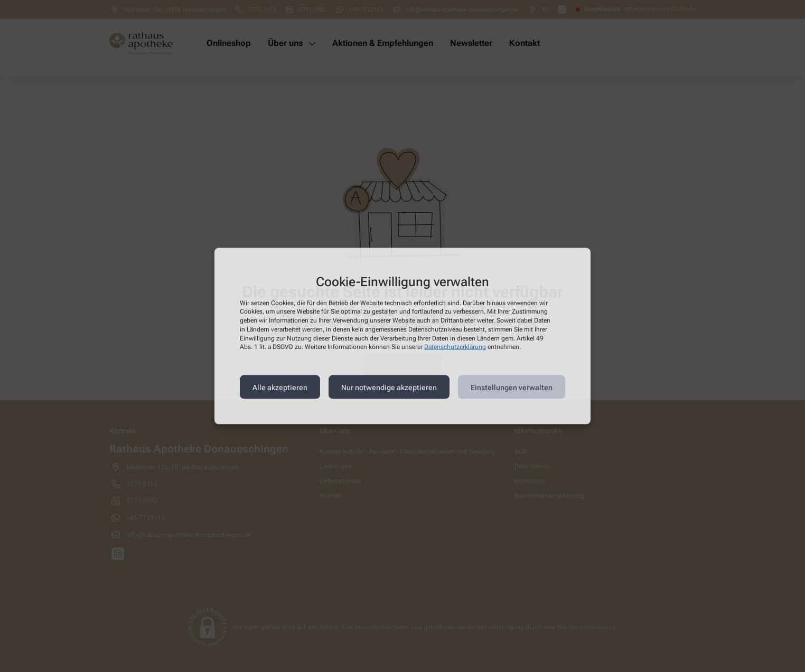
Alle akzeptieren (280, 387)
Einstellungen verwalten (512, 387)
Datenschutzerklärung (455, 347)
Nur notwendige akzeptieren (389, 387)
